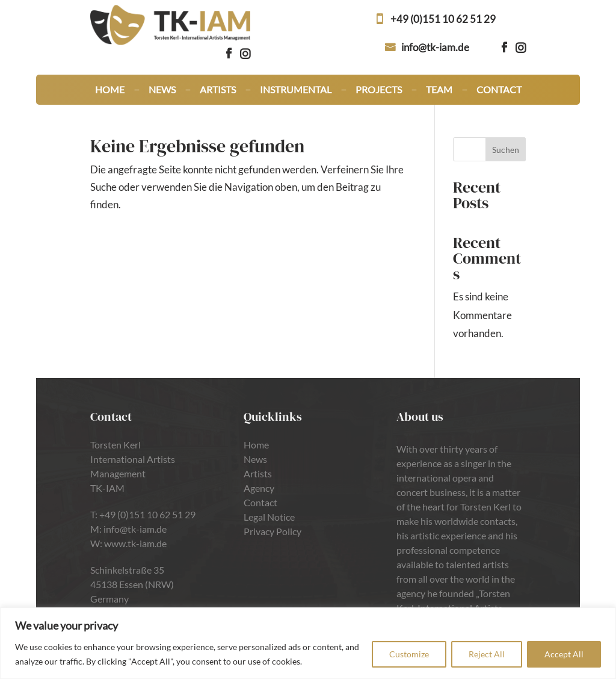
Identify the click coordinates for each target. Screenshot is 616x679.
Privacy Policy (273, 531)
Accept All (564, 654)
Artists (218, 90)
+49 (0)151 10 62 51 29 (443, 19)
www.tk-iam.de (135, 543)
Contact (499, 90)
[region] (308, 643)
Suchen (506, 150)
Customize (409, 654)
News (162, 90)
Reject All (487, 654)
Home (110, 90)
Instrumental (296, 90)
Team (439, 90)
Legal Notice (269, 517)
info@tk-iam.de (435, 47)
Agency (259, 488)
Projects (379, 90)
